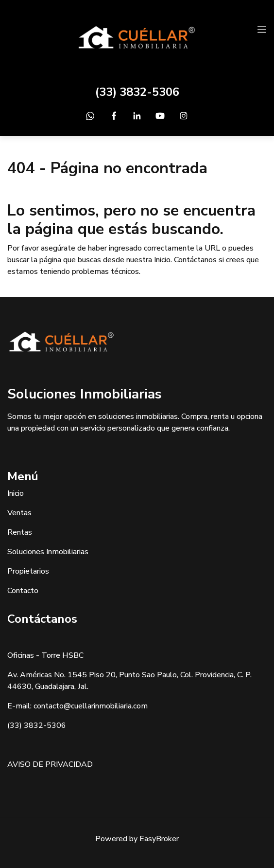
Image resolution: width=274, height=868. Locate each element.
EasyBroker (159, 839)
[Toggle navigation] (262, 30)
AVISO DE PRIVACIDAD (50, 764)
